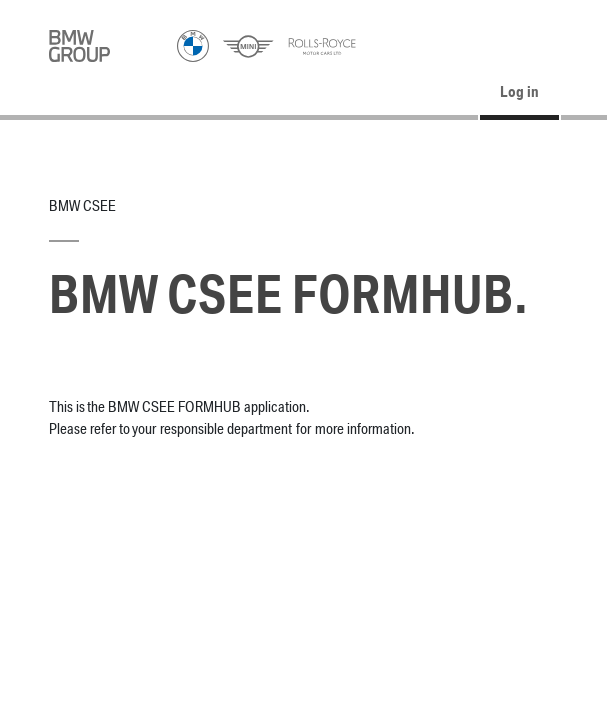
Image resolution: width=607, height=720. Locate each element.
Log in (519, 93)
